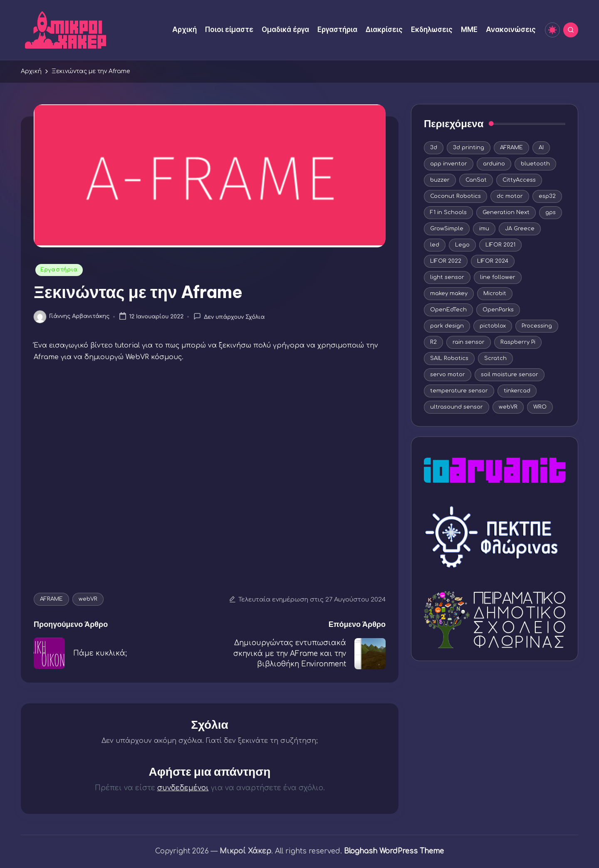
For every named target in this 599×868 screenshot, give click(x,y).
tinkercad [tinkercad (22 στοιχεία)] (517, 391)
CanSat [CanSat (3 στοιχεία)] (476, 180)
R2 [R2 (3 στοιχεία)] (433, 342)
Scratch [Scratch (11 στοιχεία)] (495, 358)
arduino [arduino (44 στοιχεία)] (494, 164)
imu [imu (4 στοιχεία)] (484, 229)
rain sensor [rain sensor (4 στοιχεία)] (469, 342)
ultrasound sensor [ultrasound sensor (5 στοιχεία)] (457, 407)
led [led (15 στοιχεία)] (435, 245)
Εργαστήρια (59, 270)
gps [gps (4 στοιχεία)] (551, 212)
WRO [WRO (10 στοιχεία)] (540, 407)
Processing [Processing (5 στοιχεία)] (537, 326)
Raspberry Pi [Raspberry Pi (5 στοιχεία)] (518, 342)
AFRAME (51, 599)
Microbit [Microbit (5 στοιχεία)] (495, 293)
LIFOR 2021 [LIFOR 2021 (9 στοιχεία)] (500, 245)
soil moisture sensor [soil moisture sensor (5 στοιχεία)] (510, 375)
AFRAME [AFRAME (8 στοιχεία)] (511, 148)
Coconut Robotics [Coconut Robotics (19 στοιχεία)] (455, 196)
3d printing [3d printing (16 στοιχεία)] (469, 148)
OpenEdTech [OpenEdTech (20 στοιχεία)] (448, 310)
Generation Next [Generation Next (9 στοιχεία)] (506, 212)
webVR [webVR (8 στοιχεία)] (508, 407)
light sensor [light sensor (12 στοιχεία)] (447, 277)
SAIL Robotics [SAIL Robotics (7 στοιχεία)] (449, 358)
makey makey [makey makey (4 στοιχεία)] (449, 293)
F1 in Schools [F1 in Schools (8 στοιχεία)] (448, 212)
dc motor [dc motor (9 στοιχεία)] (510, 196)
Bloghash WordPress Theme (394, 851)
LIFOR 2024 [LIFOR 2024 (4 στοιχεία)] (493, 261)
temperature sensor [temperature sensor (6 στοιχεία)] (459, 391)
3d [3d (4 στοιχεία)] (434, 148)
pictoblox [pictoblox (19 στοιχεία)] (493, 326)
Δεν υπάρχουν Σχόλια (229, 316)
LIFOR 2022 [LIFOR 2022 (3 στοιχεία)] (446, 261)
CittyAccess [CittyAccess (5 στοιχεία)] (519, 180)
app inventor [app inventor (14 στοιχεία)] (449, 164)
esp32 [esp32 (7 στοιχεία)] (547, 196)
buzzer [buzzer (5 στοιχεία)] (440, 180)
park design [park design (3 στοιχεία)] (447, 326)
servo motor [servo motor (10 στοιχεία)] (448, 375)
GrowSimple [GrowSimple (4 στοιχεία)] (447, 229)
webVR (88, 599)
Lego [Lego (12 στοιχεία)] (462, 245)
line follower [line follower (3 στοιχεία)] (498, 277)
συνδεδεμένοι (183, 788)
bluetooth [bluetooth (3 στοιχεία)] (535, 164)
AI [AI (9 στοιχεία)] (541, 148)
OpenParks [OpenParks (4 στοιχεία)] (498, 310)
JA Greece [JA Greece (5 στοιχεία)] (520, 229)
